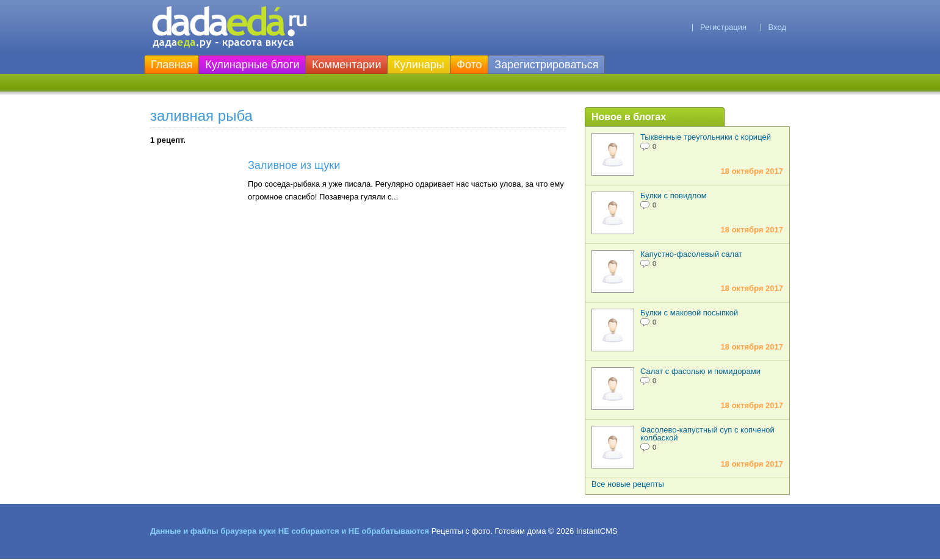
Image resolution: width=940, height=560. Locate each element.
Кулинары (419, 65)
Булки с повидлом (674, 196)
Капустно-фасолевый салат (691, 254)
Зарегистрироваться (546, 65)
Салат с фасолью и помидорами (700, 371)
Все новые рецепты (628, 484)
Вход (777, 27)
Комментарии (346, 65)
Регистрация (723, 27)
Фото (469, 65)
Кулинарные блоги (252, 65)
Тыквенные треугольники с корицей (706, 137)
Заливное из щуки (294, 165)
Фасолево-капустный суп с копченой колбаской (707, 434)
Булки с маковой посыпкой (689, 313)
